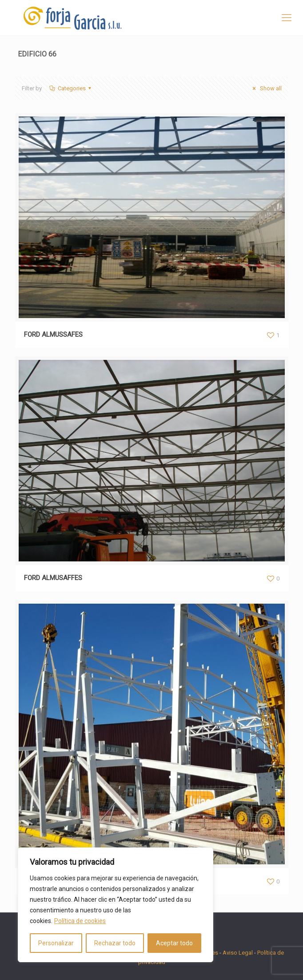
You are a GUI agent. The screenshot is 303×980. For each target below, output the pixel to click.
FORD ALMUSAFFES (53, 578)
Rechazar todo (115, 943)
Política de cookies (80, 921)
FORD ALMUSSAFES (53, 335)
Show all (266, 88)
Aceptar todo (174, 943)
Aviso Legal (238, 953)
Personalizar (56, 943)
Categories (71, 88)
